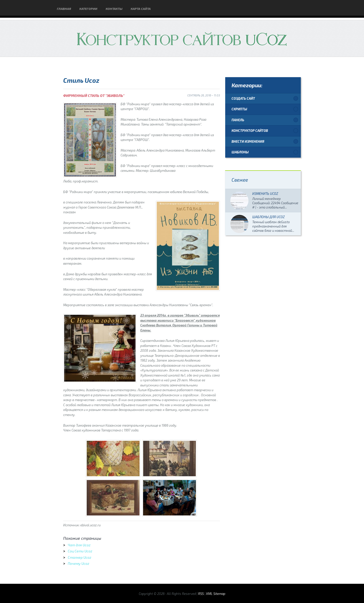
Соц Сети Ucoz (80, 551)
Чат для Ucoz (79, 545)
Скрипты (239, 109)
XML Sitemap (216, 594)
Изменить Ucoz (265, 194)
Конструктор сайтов (250, 131)
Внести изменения (248, 141)
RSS (201, 594)
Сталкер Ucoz (79, 557)
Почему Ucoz (78, 563)
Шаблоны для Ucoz (268, 217)
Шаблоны (240, 152)
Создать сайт (243, 98)
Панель (238, 120)
